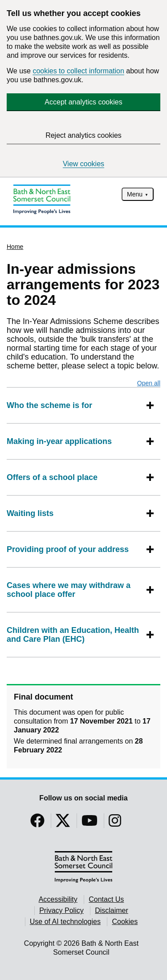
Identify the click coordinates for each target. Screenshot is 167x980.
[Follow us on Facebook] (37, 823)
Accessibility (58, 899)
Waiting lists (30, 513)
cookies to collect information (78, 71)
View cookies (83, 164)
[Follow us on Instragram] (115, 823)
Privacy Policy (61, 910)
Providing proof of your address (68, 549)
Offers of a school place (52, 477)
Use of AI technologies (65, 922)
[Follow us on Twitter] (63, 823)
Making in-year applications (59, 441)
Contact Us (106, 899)
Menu (135, 194)
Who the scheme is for (49, 405)
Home (15, 247)
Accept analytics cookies (83, 102)
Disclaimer (112, 910)
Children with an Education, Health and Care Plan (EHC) (75, 635)
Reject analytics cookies (83, 135)
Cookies (125, 922)
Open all (149, 383)
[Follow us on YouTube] (90, 823)
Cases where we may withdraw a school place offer (75, 590)
